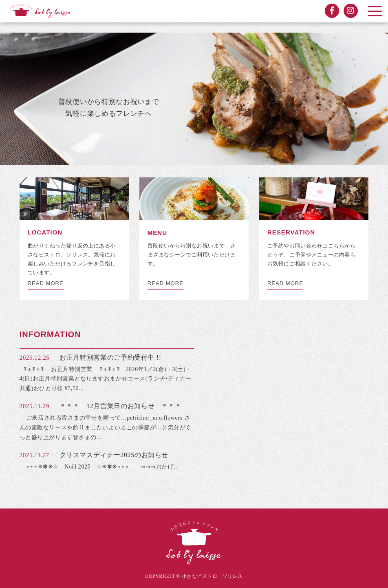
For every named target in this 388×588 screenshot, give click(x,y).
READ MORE (46, 283)
